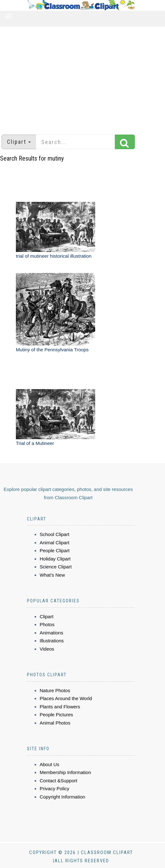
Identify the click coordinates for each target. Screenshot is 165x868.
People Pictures (56, 715)
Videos (47, 649)
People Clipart (55, 550)
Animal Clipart (54, 543)
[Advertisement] (82, 77)
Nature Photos (55, 690)
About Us (49, 764)
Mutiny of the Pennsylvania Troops (52, 350)
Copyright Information (62, 797)
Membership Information (65, 772)
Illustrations (52, 641)
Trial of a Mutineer (35, 443)
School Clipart (54, 534)
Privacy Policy (54, 788)
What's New (52, 575)
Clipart (46, 616)
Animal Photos (55, 723)
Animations (51, 633)
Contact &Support (58, 781)
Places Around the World (66, 698)
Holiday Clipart (55, 559)
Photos (47, 624)
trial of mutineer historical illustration (54, 256)
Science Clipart (56, 567)
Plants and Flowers (60, 707)
